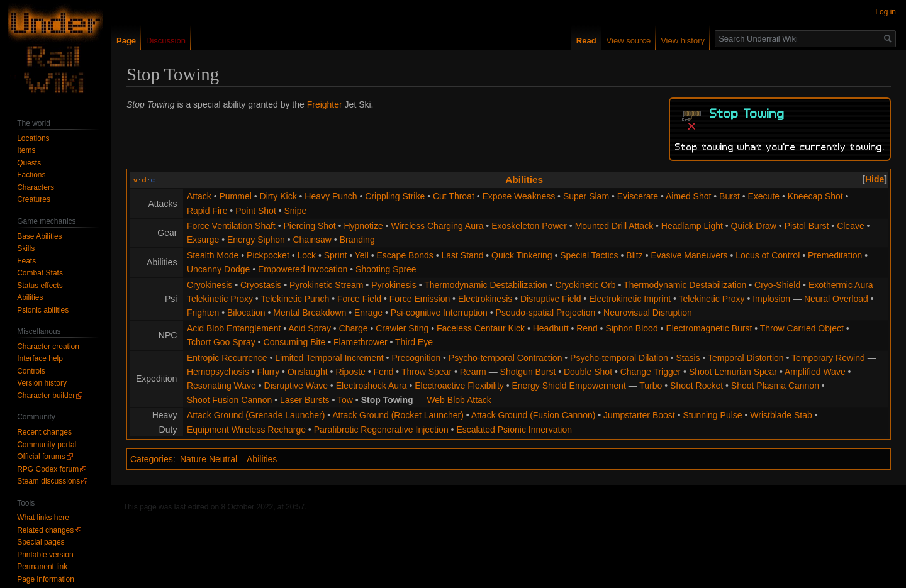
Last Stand (462, 255)
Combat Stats (40, 273)
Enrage (368, 313)
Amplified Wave (815, 372)
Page (126, 41)
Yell (362, 255)
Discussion (166, 41)
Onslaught (308, 372)
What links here (43, 518)
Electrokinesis (485, 299)
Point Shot (256, 211)
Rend (587, 328)
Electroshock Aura (372, 386)
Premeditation (835, 255)
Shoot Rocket (696, 386)
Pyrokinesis (394, 285)
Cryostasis (261, 285)
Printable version (45, 555)
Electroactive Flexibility (459, 386)
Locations (33, 138)
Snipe (295, 211)
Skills (26, 248)
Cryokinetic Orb (585, 285)
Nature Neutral (209, 459)
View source (629, 41)
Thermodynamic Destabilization (485, 285)
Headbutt (551, 328)
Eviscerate (638, 196)
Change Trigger (651, 372)
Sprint (336, 255)
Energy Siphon (256, 240)
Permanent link (42, 567)
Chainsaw (312, 240)
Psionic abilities (43, 310)
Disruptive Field (551, 299)
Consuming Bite (295, 342)
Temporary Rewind (828, 358)
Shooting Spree (386, 269)
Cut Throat (454, 196)
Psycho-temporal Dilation (619, 358)
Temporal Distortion (746, 358)
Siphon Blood (631, 328)
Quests (29, 163)
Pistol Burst (807, 226)
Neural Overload (836, 299)
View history (683, 41)
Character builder (46, 396)
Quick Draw (754, 226)
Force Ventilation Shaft (231, 226)
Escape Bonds (405, 255)
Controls (31, 371)
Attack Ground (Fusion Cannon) (534, 415)
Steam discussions (48, 481)
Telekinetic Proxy (220, 299)
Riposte (350, 372)
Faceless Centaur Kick (481, 328)
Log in (886, 12)
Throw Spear (427, 372)
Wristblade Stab (781, 415)
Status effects (40, 286)
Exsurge (203, 240)
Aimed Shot (688, 196)
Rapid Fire (207, 211)
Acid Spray (310, 328)
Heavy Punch (331, 196)
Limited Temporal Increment (329, 358)
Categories (152, 459)
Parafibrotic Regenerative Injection (381, 430)
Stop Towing (387, 400)
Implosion (771, 299)
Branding (357, 240)
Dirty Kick (278, 196)
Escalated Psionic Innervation (514, 430)
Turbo (651, 386)
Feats (26, 261)
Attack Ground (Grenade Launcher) (256, 415)
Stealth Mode (213, 255)
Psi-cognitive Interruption (439, 313)
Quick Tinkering (522, 255)
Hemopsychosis (218, 372)
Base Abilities (39, 236)
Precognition (416, 358)
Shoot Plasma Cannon (775, 386)
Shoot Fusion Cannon (229, 400)
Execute (763, 196)
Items (26, 150)
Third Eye (414, 342)
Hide (875, 179)
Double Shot (588, 372)
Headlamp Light (692, 226)
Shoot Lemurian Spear (733, 372)
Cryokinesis (210, 285)
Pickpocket (268, 255)
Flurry (268, 372)
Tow (345, 400)
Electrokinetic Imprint (630, 299)
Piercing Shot (309, 226)
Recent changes (44, 432)
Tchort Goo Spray (221, 342)
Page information (46, 579)
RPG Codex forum (48, 469)
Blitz (634, 255)
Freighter (325, 104)
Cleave (851, 226)
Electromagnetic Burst (709, 328)
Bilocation (246, 313)
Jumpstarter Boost (639, 415)
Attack (199, 196)
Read (586, 41)
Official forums (41, 457)
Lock (306, 255)
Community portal (47, 445)
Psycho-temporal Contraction (506, 358)
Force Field (359, 299)
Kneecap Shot (815, 196)
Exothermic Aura (841, 285)
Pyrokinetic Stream (326, 285)
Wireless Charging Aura (437, 226)
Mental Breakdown (310, 313)
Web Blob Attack (459, 400)
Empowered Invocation (303, 269)
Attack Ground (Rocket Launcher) (398, 415)
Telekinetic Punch (295, 299)
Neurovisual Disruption (648, 313)
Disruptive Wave (296, 386)
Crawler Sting (402, 328)
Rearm (473, 372)
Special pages (41, 542)
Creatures (34, 199)
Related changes (45, 530)
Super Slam (586, 196)
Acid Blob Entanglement (234, 328)
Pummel (235, 196)
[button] (875, 179)
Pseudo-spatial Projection (546, 313)
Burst (730, 196)
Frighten (203, 313)
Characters (36, 187)
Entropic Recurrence (227, 358)
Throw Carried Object (802, 328)
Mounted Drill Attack (614, 226)
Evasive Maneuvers (689, 255)
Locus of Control (768, 255)
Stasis (688, 358)
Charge (354, 328)
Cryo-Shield (777, 285)
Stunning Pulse (712, 415)
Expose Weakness (519, 196)
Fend (384, 372)
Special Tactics (589, 255)
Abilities (524, 180)
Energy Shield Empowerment (568, 386)
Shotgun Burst (528, 372)
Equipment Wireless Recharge (246, 430)
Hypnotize (363, 226)
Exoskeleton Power (529, 226)
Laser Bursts (305, 400)
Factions (31, 175)
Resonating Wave (221, 386)
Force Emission (420, 299)
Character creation (48, 347)
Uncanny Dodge (218, 269)
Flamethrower (361, 342)
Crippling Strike (395, 196)
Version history (42, 383)
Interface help (40, 358)
